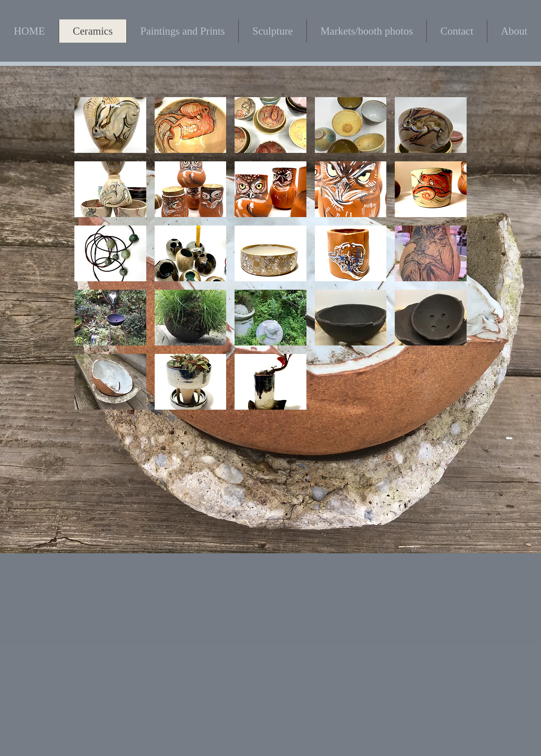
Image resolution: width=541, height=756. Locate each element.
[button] (110, 125)
